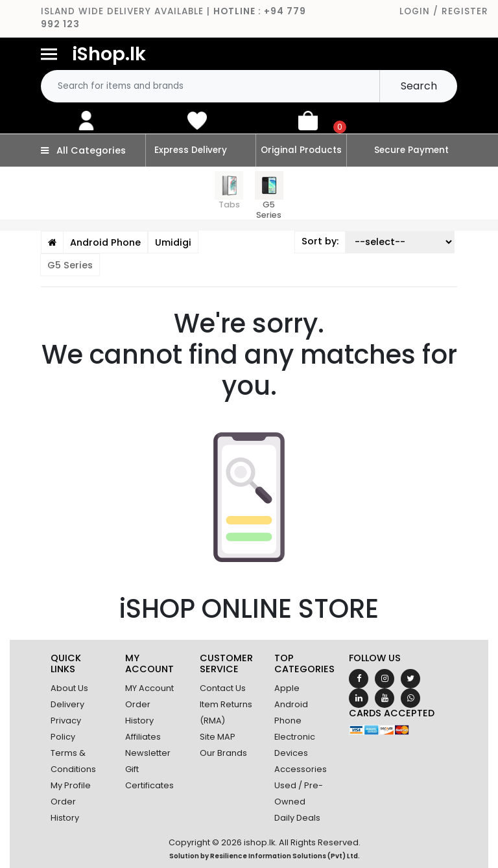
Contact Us (223, 688)
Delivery (67, 704)
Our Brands (223, 753)
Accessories (301, 769)
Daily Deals (297, 818)
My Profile (71, 785)
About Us (69, 688)
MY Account (149, 688)
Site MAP (218, 737)
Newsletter (148, 753)
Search (419, 86)
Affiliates (143, 737)
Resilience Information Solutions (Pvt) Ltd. (285, 856)
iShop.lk (109, 54)
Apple (287, 688)
